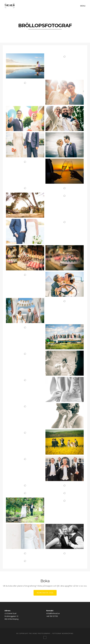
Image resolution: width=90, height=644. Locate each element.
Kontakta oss (45, 593)
